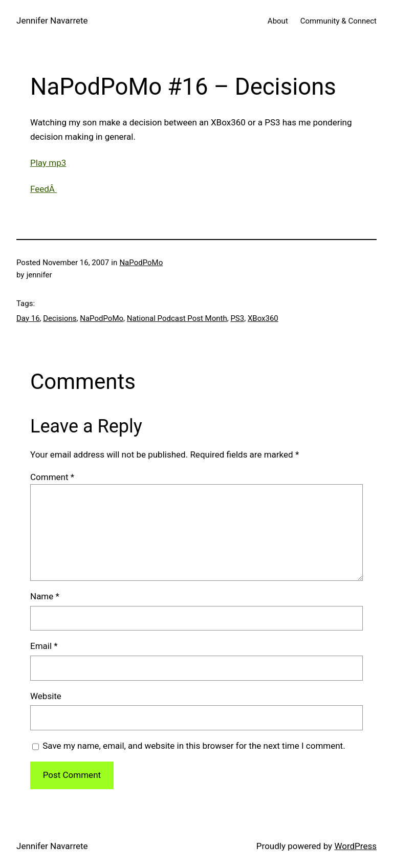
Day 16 (28, 318)
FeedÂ (43, 189)
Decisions (60, 318)
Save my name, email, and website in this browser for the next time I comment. (194, 746)
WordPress (355, 846)
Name (45, 596)
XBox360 (263, 318)
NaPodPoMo (141, 263)
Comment (52, 477)
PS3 (237, 318)
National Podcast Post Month (177, 318)
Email (44, 646)
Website (46, 696)
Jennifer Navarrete (52, 20)
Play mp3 (48, 163)
